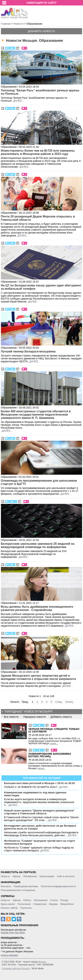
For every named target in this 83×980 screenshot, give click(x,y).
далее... (19, 101)
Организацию (47, 876)
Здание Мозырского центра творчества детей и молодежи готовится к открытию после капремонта (38, 677)
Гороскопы (26, 908)
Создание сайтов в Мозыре (16, 969)
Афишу (16, 876)
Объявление (30, 876)
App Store (20, 932)
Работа (27, 900)
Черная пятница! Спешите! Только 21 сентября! (54, 730)
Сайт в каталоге (66, 876)
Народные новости (35, 717)
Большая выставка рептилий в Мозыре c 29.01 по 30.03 (39, 783)
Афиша (17, 900)
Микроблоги (67, 904)
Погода (64, 900)
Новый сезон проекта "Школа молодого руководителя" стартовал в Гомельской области (39, 812)
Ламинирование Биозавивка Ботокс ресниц (50, 755)
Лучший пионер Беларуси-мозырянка (28, 351)
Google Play (7, 932)
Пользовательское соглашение (18, 890)
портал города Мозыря (15, 16)
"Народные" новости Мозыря (28, 712)
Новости (5, 900)
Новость (5, 876)
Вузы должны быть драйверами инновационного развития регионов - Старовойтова (37, 608)
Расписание (24, 904)
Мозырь (42, 962)
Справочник (40, 904)
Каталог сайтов (9, 908)
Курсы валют (8, 904)
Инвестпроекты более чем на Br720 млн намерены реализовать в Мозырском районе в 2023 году (38, 152)
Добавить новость (42, 31)
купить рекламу (10, 955)
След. (59, 702)
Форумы (53, 904)
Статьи (54, 900)
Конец (69, 702)
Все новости (11, 717)
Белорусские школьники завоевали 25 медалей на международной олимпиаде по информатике (38, 545)
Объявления (41, 900)
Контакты (6, 886)
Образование (9, 87)
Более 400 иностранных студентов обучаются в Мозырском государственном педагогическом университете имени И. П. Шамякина (36, 415)
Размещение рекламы (26, 886)
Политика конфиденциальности (58, 886)
